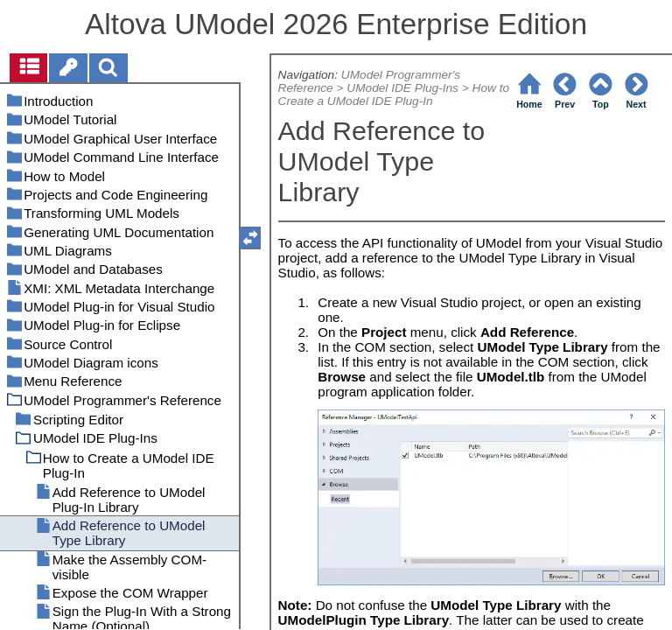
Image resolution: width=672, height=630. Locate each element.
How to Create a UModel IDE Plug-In (394, 94)
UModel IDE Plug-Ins (402, 88)
